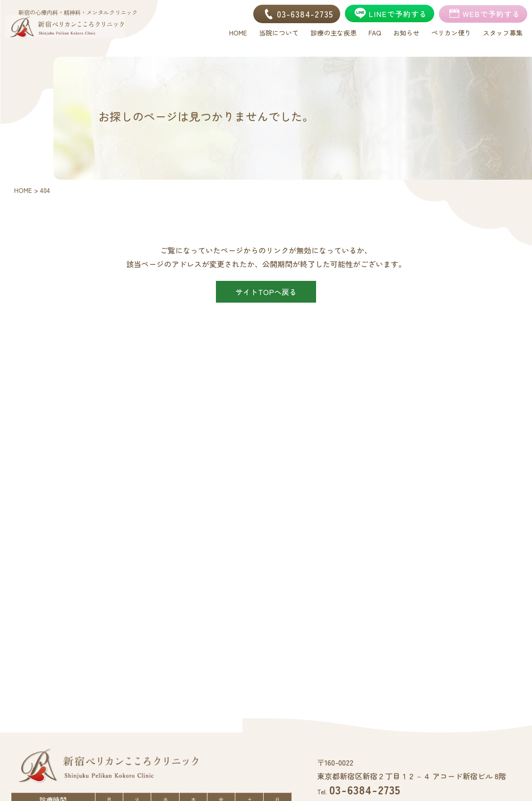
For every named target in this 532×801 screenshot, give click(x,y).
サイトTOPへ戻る (266, 292)
